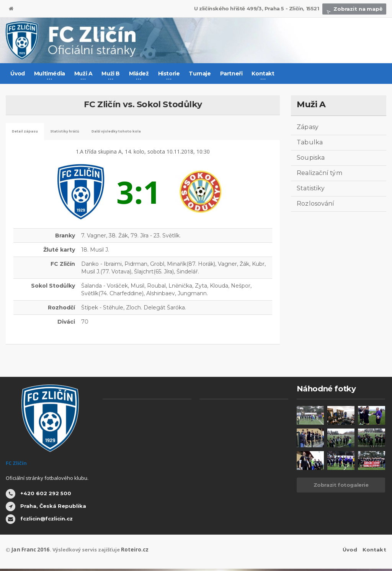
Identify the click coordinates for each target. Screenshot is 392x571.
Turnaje (200, 74)
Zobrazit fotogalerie (341, 487)
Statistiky (310, 188)
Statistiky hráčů (87, 133)
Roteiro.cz (131, 552)
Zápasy (307, 127)
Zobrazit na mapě (355, 9)
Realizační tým (319, 173)
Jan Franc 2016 (29, 552)
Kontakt (375, 552)
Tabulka (310, 142)
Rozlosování (315, 204)
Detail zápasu (32, 133)
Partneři (231, 74)
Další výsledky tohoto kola (160, 133)
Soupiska (310, 158)
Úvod (17, 74)
